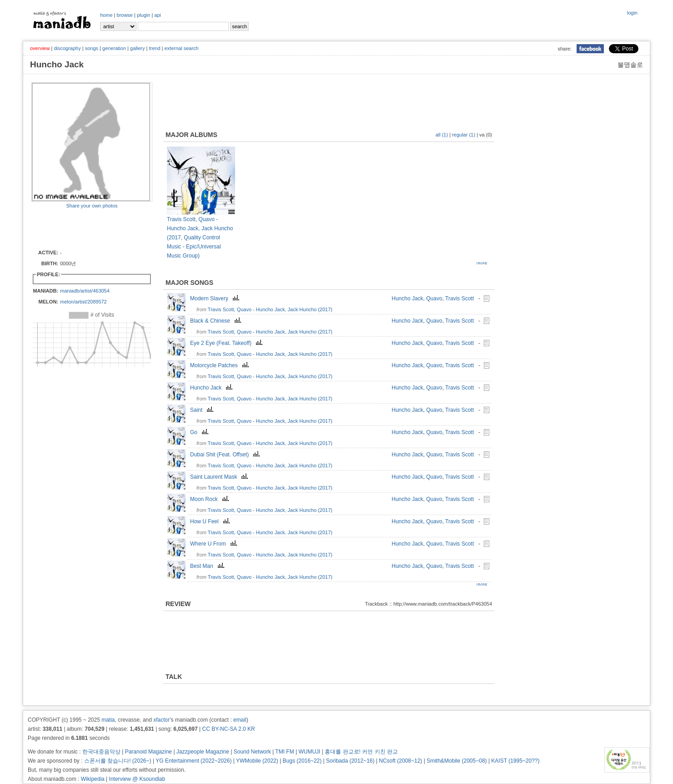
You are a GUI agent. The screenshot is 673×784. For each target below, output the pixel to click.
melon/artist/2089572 (83, 302)
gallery (137, 48)
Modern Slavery (216, 298)
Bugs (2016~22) (302, 761)
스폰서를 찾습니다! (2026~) (118, 761)
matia (108, 720)
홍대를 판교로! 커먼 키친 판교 (361, 752)
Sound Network (252, 752)
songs (92, 48)
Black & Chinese (217, 321)
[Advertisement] (85, 228)
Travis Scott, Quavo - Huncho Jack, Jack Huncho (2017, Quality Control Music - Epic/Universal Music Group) (200, 238)
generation (114, 48)
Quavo (434, 298)
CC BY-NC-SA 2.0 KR (228, 729)
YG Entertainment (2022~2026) (193, 761)
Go (200, 432)
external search (181, 48)
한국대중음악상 (101, 752)
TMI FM (284, 752)
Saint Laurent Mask (220, 477)
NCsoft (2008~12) (400, 761)
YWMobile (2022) (257, 761)
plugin (143, 15)
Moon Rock (211, 499)
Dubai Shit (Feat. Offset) (226, 455)
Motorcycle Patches (221, 365)
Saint (203, 410)
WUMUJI (309, 752)
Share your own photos (92, 206)
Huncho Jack (407, 298)
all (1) (442, 135)
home (106, 15)
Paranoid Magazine (148, 752)
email (240, 720)
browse (125, 15)
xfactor (161, 720)
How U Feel (211, 521)
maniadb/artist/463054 (85, 291)
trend (154, 48)
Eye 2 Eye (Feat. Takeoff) (227, 343)
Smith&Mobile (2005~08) (457, 761)
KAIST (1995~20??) (515, 761)
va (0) (486, 135)
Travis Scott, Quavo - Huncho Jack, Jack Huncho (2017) (270, 309)
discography (67, 48)
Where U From (215, 544)
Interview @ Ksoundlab (137, 779)
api (158, 15)
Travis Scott (460, 298)
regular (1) (464, 135)
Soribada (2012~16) (350, 761)
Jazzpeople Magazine (203, 752)
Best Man (208, 566)
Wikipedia (93, 779)
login (632, 13)
